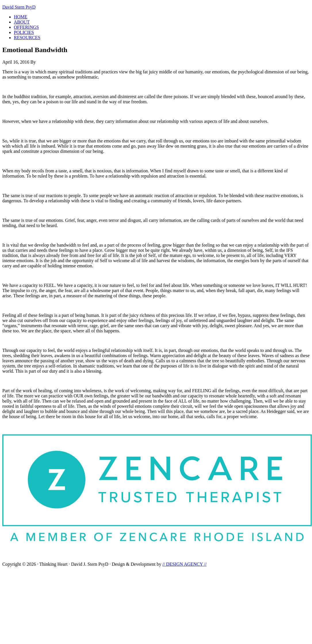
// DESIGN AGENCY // (185, 564)
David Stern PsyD (19, 7)
